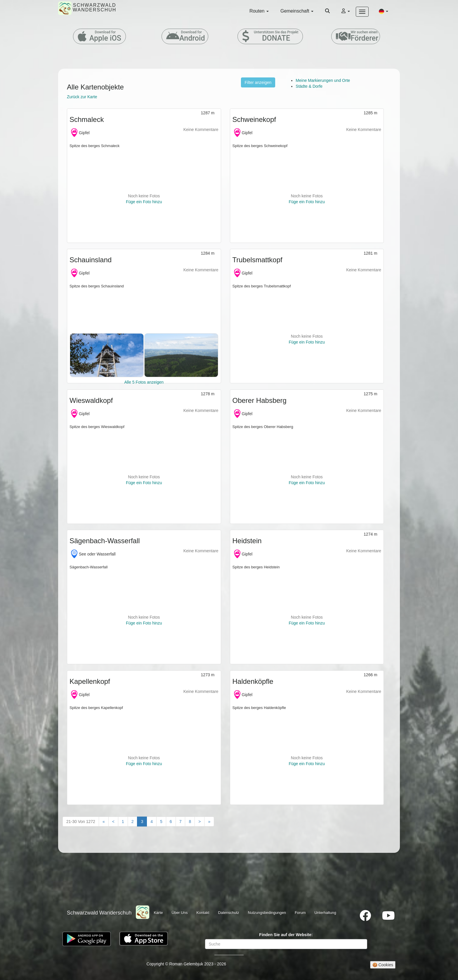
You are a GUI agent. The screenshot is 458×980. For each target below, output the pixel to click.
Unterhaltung (325, 913)
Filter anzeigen (258, 82)
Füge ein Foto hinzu (144, 202)
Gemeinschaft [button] (297, 11)
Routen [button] (259, 11)
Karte (158, 913)
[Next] (199, 822)
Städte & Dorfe (309, 86)
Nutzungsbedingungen (267, 913)
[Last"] (209, 822)
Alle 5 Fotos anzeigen (144, 382)
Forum (300, 913)
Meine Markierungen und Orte (323, 80)
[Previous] (113, 822)
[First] (104, 822)
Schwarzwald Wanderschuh (99, 913)
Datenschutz (229, 913)
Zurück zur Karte (82, 97)
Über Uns (180, 913)
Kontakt (203, 913)
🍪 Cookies (383, 965)
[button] (384, 11)
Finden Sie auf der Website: (286, 935)
